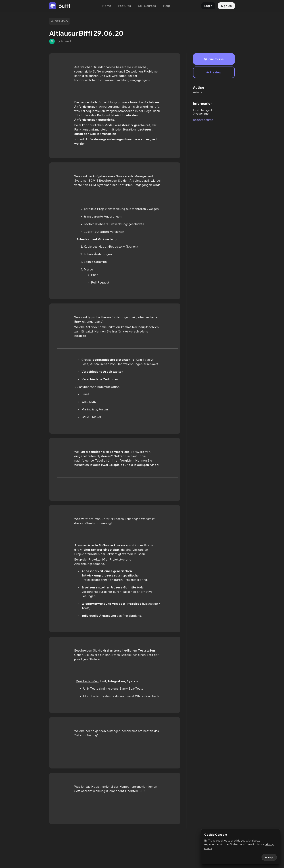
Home (107, 6)
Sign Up (226, 6)
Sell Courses (147, 6)
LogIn (208, 6)
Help (167, 6)
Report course (203, 120)
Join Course (214, 59)
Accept (269, 857)
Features (125, 6)
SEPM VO (59, 21)
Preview (214, 72)
